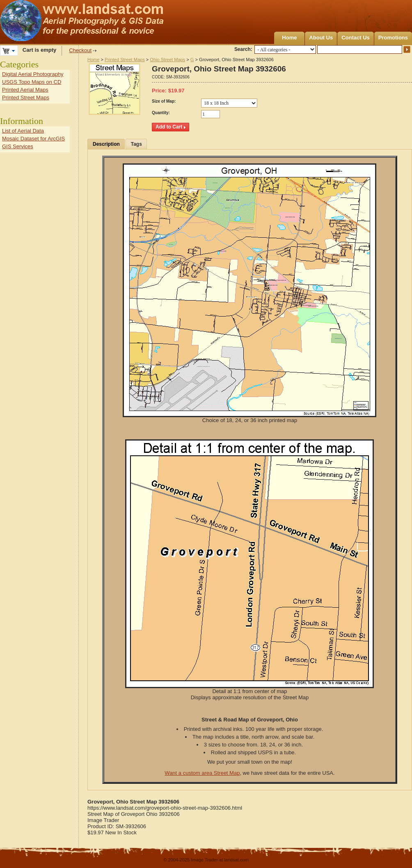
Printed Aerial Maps (25, 90)
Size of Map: (164, 101)
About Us (321, 38)
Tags (136, 144)
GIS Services (18, 146)
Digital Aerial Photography (33, 74)
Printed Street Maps (125, 60)
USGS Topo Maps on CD (32, 82)
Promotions (393, 38)
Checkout (80, 50)
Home (289, 38)
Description (106, 144)
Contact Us (356, 38)
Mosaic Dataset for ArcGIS (33, 139)
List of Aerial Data (23, 131)
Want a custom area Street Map (202, 773)
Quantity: (161, 113)
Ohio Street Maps (167, 60)
